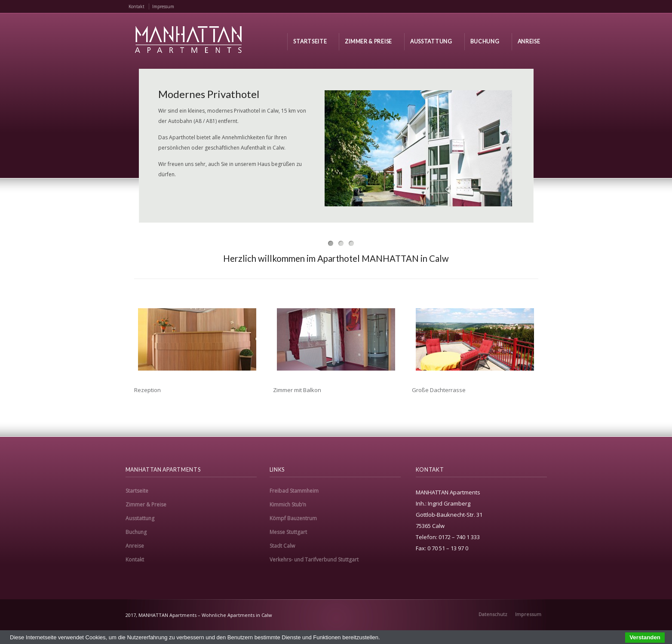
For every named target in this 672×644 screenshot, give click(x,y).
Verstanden (645, 637)
